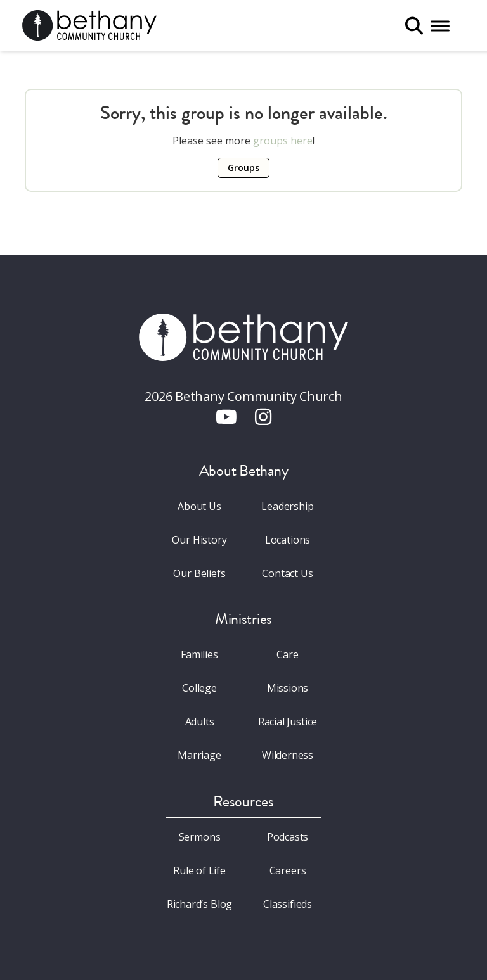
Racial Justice (288, 722)
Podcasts (288, 837)
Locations (288, 540)
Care (287, 654)
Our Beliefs (199, 573)
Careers (288, 870)
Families (199, 654)
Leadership (287, 506)
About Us (199, 506)
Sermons (200, 837)
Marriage (199, 755)
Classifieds (288, 904)
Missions (288, 688)
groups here (283, 141)
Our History (199, 540)
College (199, 688)
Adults (200, 722)
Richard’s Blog (200, 904)
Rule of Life (199, 870)
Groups (243, 168)
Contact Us (287, 573)
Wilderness (288, 755)
